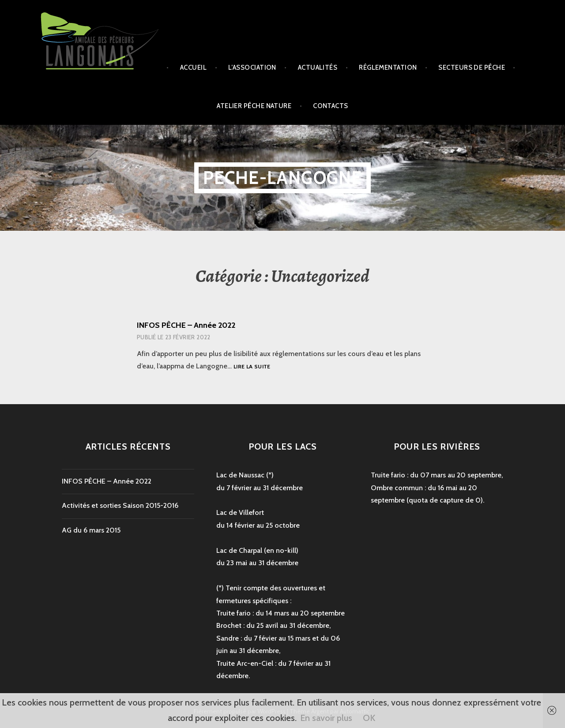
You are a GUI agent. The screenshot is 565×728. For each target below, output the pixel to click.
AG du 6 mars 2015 (91, 530)
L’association (252, 68)
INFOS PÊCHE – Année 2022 (186, 325)
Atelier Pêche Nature (254, 106)
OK (369, 718)
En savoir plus (326, 718)
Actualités (318, 68)
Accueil (193, 68)
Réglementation (388, 68)
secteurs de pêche (472, 68)
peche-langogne (283, 178)
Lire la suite (252, 367)
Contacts (331, 106)
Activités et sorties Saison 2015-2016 (120, 505)
